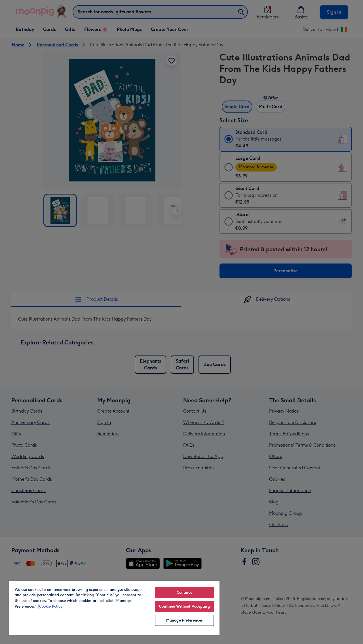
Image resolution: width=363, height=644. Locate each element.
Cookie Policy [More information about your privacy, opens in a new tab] (51, 606)
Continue (185, 592)
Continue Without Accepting (184, 606)
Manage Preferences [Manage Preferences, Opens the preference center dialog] (184, 620)
